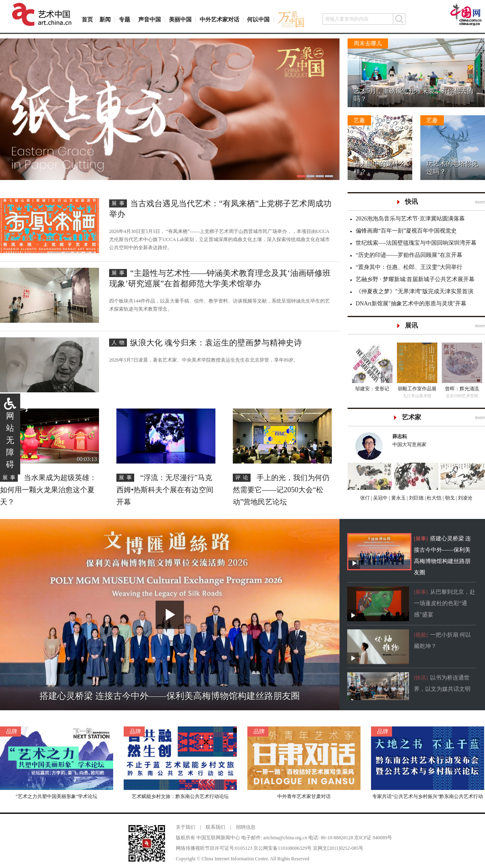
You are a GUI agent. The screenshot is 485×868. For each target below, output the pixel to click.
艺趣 (359, 120)
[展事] (421, 539)
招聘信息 (246, 827)
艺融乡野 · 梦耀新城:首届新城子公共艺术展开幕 (415, 279)
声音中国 (150, 20)
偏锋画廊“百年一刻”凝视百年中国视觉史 (406, 231)
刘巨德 (416, 498)
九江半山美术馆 (417, 396)
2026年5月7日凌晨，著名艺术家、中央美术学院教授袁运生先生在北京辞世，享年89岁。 (204, 360)
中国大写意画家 (435, 440)
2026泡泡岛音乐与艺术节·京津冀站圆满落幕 (410, 219)
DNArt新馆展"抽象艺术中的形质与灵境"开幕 (411, 304)
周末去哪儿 (368, 43)
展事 (119, 203)
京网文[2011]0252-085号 (338, 848)
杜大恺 (433, 498)
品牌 (12, 731)
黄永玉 (398, 498)
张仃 (365, 498)
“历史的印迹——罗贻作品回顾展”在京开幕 (409, 255)
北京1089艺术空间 (462, 396)
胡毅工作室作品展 (417, 389)
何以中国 (258, 20)
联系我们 (215, 827)
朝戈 (449, 498)
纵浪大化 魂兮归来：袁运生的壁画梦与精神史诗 (216, 343)
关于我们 (186, 827)
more (480, 202)
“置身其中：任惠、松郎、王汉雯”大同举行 (409, 267)
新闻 (105, 20)
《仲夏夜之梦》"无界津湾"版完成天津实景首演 (414, 291)
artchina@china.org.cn (285, 838)
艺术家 (411, 417)
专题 (124, 20)
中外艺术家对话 (219, 20)
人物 (119, 342)
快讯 (411, 202)
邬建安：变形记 (372, 389)
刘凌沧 (465, 498)
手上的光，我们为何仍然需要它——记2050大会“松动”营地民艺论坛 (281, 490)
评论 (243, 477)
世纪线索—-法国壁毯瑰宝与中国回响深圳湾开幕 (416, 243)
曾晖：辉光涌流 (462, 389)
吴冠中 (380, 498)
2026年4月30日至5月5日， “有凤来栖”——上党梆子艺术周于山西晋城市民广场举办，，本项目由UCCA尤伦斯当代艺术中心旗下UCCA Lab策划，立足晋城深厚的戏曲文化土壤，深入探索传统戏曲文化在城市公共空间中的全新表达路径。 (219, 239)
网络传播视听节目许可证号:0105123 (214, 848)
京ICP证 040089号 (373, 838)
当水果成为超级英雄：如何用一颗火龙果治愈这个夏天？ (48, 490)
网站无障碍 (10, 440)
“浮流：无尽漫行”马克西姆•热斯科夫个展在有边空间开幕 (165, 490)
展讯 (411, 325)
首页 (87, 20)
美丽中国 (180, 20)
